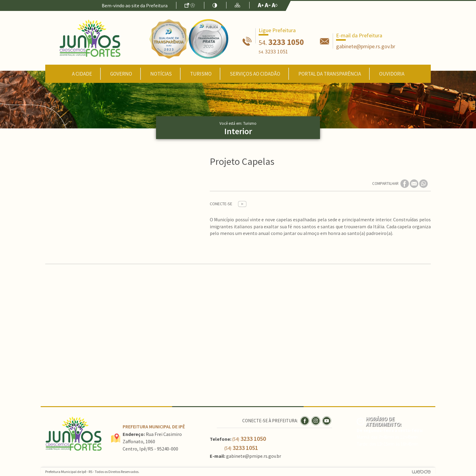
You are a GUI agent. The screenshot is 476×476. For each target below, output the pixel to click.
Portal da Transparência (330, 74)
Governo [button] (121, 74)
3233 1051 (273, 51)
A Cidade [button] (82, 74)
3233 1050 (281, 42)
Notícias (161, 74)
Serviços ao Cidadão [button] (255, 74)
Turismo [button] (201, 74)
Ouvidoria (392, 74)
